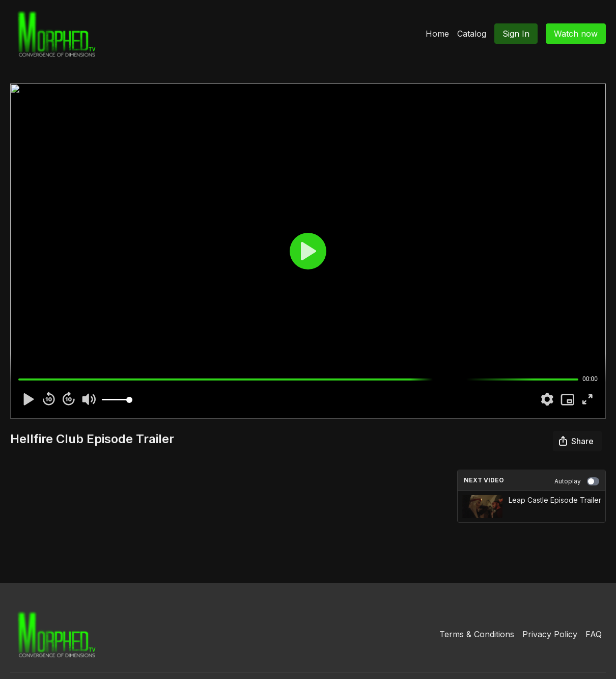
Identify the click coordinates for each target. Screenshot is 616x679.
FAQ (594, 634)
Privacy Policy (550, 634)
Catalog (472, 34)
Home (437, 34)
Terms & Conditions (477, 634)
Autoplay (577, 481)
